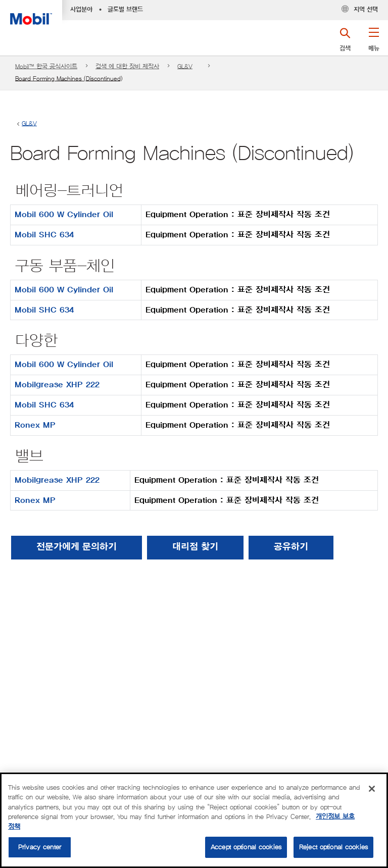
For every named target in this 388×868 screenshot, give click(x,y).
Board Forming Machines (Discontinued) (69, 79)
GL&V (185, 66)
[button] (374, 43)
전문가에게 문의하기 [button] (77, 547)
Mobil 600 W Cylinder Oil (64, 215)
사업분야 (81, 10)
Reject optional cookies (333, 847)
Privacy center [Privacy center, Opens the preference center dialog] (40, 847)
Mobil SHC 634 (44, 235)
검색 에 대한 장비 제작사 (127, 66)
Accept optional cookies (246, 847)
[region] (194, 820)
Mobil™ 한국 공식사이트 (46, 66)
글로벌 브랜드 (125, 10)
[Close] (372, 789)
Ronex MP (35, 425)
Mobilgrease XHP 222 (57, 385)
